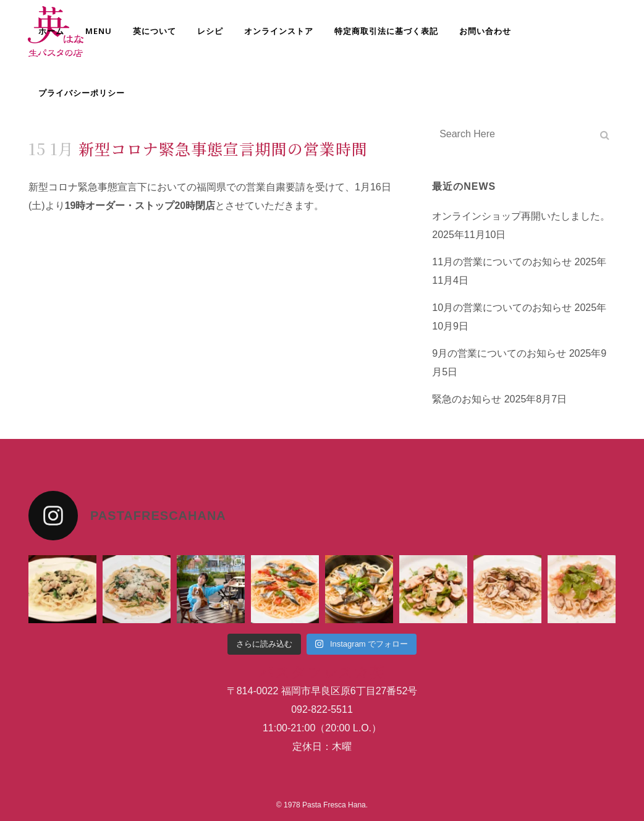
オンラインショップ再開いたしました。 (521, 216)
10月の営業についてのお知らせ (502, 308)
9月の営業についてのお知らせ (499, 353)
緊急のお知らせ (467, 399)
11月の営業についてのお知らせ (502, 262)
